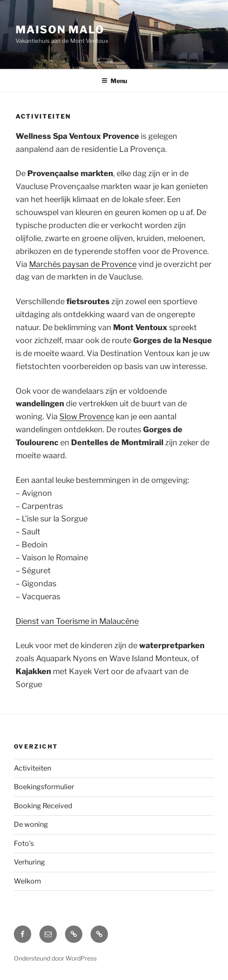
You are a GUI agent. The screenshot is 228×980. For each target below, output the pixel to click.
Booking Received (43, 806)
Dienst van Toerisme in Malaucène (77, 621)
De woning (31, 824)
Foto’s (24, 843)
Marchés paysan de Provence (83, 264)
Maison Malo (60, 30)
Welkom (28, 881)
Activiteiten (33, 768)
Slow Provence (87, 416)
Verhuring (29, 862)
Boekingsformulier (44, 787)
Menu (114, 81)
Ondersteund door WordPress (55, 958)
